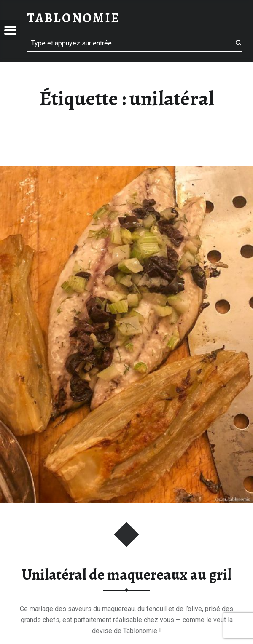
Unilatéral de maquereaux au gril (127, 575)
